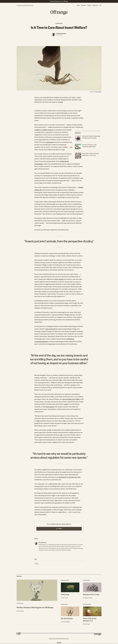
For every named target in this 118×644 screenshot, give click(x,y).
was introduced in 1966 (70, 397)
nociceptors (50, 405)
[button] (101, 6)
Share (59, 527)
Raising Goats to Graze (91, 592)
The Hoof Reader (66, 616)
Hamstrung (65, 592)
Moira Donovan (62, 34)
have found (59, 278)
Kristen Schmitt (88, 595)
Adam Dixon (99, 92)
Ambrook (59, 640)
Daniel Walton (66, 619)
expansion (49, 142)
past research (50, 328)
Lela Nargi (21, 612)
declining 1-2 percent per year (69, 475)
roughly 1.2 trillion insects (43, 130)
